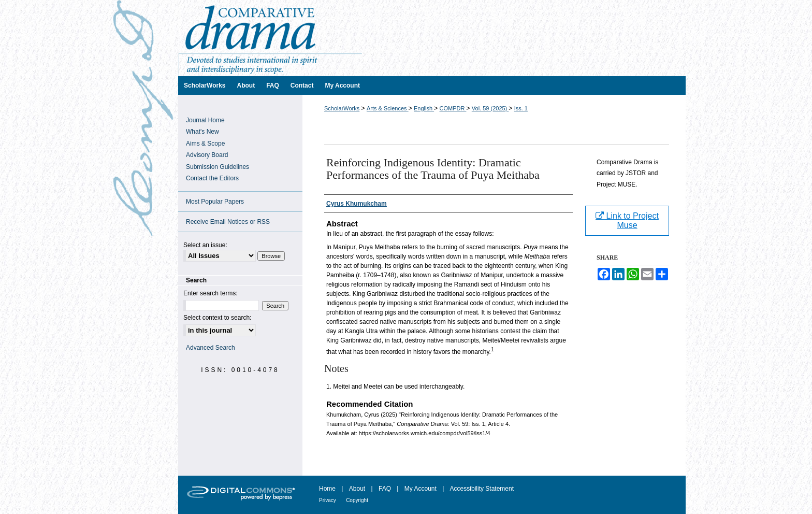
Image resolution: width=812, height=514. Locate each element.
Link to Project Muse (627, 220)
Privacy (328, 500)
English (424, 108)
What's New (202, 132)
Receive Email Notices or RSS (228, 222)
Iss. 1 (521, 108)
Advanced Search (211, 348)
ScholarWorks (342, 108)
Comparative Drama (432, 38)
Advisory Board (207, 155)
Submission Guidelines (218, 167)
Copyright (357, 500)
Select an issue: (205, 245)
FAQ (385, 489)
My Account (421, 489)
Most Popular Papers (215, 202)
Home (327, 489)
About (357, 489)
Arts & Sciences (388, 108)
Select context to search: (217, 318)
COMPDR (453, 108)
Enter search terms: (211, 293)
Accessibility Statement (482, 489)
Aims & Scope (205, 144)
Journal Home (205, 120)
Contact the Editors (212, 178)
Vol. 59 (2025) (490, 108)
